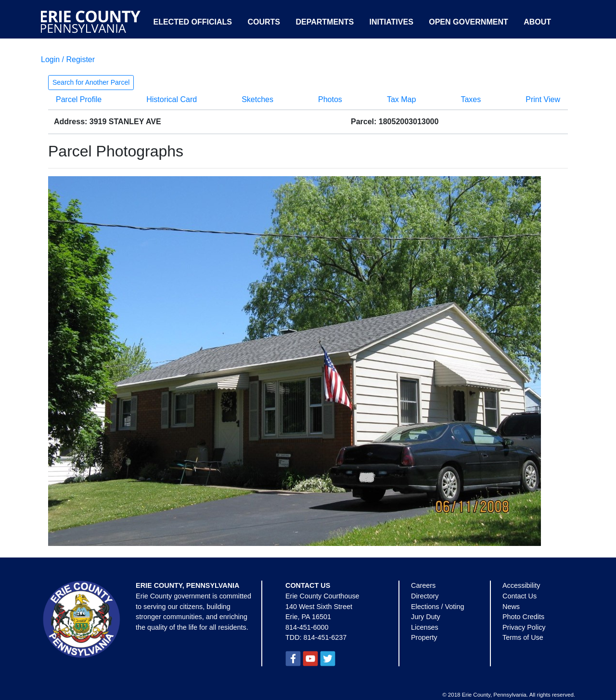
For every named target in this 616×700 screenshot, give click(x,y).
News (511, 607)
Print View (543, 99)
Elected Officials (192, 22)
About (537, 22)
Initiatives (391, 22)
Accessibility (521, 585)
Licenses (425, 627)
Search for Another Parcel (91, 82)
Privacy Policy (524, 627)
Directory (425, 596)
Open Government (468, 22)
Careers (423, 585)
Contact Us (520, 596)
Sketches (257, 99)
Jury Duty (426, 617)
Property (424, 637)
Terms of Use (523, 637)
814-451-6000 (307, 627)
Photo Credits (523, 617)
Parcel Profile (79, 99)
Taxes (471, 99)
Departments (325, 22)
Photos (330, 99)
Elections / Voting (437, 607)
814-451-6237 (325, 637)
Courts (264, 22)
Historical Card (172, 99)
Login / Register (68, 59)
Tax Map (401, 99)
